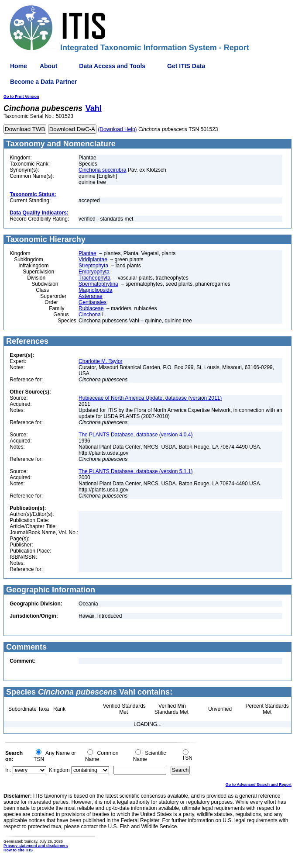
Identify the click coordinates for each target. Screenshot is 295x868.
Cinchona (90, 315)
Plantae (87, 253)
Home (19, 66)
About (48, 66)
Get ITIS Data (186, 66)
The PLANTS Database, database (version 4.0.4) (135, 435)
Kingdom (59, 770)
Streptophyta (93, 266)
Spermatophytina (98, 284)
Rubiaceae (91, 308)
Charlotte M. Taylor (100, 361)
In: (8, 770)
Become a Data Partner (43, 82)
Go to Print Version (21, 97)
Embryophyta (94, 272)
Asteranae (91, 296)
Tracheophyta (94, 278)
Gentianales (93, 302)
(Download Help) (117, 129)
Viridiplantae (93, 259)
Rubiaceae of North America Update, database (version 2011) (150, 398)
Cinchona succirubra (102, 170)
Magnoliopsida (95, 290)
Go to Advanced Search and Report (259, 785)
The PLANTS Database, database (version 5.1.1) (135, 471)
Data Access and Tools (112, 66)
